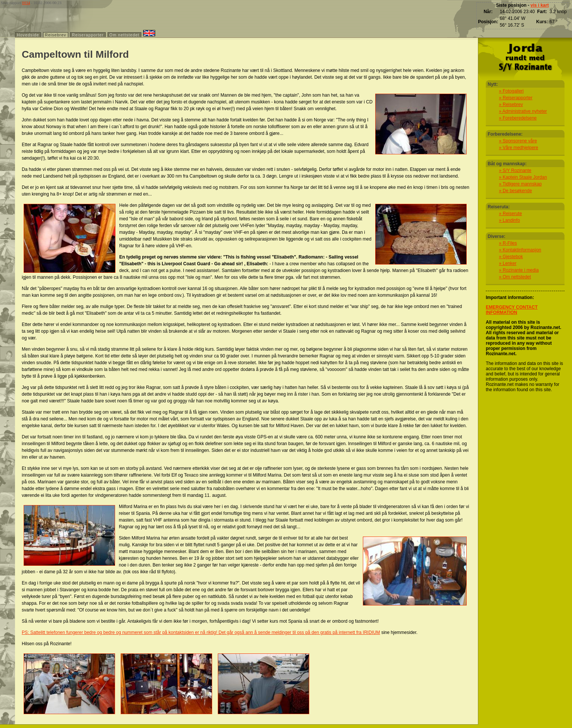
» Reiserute (510, 214)
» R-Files (508, 243)
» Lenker (508, 263)
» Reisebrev (511, 105)
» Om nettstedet (515, 277)
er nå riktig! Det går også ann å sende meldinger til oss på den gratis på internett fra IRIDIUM (287, 632)
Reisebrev (56, 35)
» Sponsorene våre (518, 141)
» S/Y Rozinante (515, 170)
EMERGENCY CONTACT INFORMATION (512, 310)
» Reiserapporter (516, 98)
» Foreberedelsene (518, 118)
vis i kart (540, 5)
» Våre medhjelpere (519, 148)
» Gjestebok (511, 257)
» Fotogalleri (511, 91)
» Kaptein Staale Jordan (523, 177)
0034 (26, 3)
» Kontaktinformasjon (520, 250)
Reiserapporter (88, 35)
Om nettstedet (124, 35)
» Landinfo (509, 220)
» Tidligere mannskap (520, 184)
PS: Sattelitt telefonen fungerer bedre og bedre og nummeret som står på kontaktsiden (108, 632)
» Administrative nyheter (523, 111)
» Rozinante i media (519, 270)
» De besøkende (515, 191)
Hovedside (28, 35)
